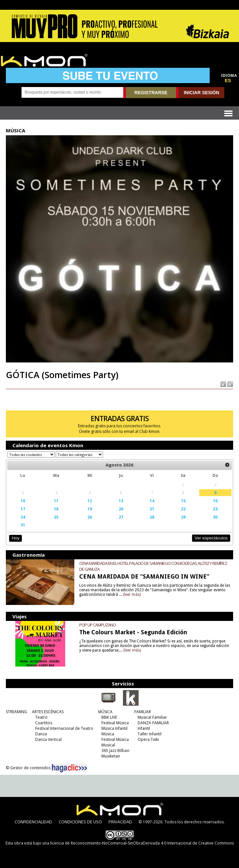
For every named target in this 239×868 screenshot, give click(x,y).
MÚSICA (105, 712)
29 (183, 517)
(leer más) (132, 595)
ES (228, 81)
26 (90, 517)
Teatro (41, 717)
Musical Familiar (152, 717)
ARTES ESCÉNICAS (48, 712)
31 (23, 525)
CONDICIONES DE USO (80, 822)
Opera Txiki (148, 739)
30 (215, 517)
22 (183, 509)
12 (90, 501)
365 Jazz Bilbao (115, 750)
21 (152, 509)
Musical (108, 745)
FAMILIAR (143, 712)
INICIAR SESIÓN (201, 93)
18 (56, 509)
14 (152, 501)
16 (215, 501)
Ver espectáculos (211, 538)
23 (215, 509)
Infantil (144, 728)
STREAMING (16, 712)
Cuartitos (44, 723)
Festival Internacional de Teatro (64, 728)
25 (56, 517)
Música (108, 734)
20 (121, 509)
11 (56, 501)
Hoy (15, 538)
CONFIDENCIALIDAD (33, 822)
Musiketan (111, 756)
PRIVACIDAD (120, 822)
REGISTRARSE (151, 93)
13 (121, 501)
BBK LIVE (109, 717)
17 (23, 509)
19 (90, 509)
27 (121, 517)
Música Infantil (114, 728)
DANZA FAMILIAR (153, 723)
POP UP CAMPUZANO (97, 625)
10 (23, 501)
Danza (41, 734)
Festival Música (115, 723)
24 (23, 517)
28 (152, 517)
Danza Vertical (48, 739)
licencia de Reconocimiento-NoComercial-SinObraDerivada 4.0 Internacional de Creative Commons (142, 843)
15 (183, 501)
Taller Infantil (149, 734)
